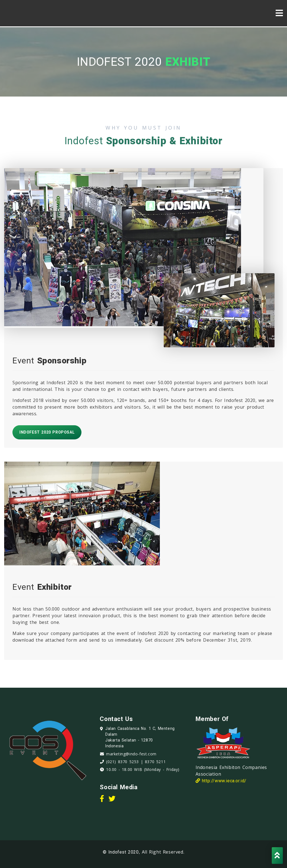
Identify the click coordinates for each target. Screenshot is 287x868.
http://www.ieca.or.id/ (221, 781)
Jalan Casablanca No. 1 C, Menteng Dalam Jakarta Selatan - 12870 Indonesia (140, 737)
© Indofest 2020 (121, 852)
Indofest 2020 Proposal (47, 432)
